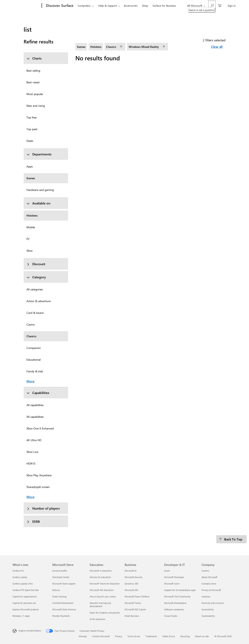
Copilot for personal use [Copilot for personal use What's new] (24, 603)
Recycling (185, 636)
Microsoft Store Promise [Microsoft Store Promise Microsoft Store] (64, 609)
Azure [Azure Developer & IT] (167, 571)
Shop (145, 6)
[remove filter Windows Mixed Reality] (164, 47)
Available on (38, 203)
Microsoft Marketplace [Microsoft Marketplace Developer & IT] (175, 603)
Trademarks (151, 636)
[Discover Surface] (59, 6)
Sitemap (83, 636)
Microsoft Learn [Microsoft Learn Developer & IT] (172, 584)
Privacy (119, 636)
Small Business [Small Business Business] (132, 616)
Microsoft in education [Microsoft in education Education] (101, 571)
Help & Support (108, 6)
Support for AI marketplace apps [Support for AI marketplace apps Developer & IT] (180, 590)
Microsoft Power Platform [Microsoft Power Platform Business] (137, 596)
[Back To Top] (231, 539)
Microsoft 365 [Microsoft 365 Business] (131, 590)
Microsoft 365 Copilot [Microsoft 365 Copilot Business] (135, 609)
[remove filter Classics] (122, 47)
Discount (36, 264)
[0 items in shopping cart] (220, 5)
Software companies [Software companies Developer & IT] (174, 609)
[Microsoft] (26, 6)
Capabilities (38, 393)
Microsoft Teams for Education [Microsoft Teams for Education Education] (105, 584)
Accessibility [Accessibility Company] (208, 609)
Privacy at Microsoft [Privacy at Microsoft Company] (211, 590)
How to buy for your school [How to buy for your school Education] (103, 596)
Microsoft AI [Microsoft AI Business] (131, 571)
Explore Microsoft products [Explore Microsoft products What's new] (26, 609)
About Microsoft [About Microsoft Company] (209, 577)
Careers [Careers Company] (205, 571)
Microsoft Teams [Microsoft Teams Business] (133, 603)
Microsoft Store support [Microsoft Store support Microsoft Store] (64, 584)
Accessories (131, 6)
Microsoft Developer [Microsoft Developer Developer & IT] (174, 577)
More (30, 381)
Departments (39, 154)
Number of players (43, 508)
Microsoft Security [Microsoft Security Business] (133, 577)
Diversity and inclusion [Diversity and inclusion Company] (213, 603)
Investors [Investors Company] (206, 596)
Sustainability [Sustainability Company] (208, 616)
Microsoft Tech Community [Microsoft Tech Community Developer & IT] (177, 596)
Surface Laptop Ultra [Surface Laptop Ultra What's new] (23, 584)
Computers (84, 6)
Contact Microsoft (101, 636)
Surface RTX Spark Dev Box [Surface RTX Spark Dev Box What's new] (26, 590)
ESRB (33, 521)
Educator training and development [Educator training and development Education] (100, 605)
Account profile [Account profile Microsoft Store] (60, 571)
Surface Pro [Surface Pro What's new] (18, 571)
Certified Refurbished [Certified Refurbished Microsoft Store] (63, 603)
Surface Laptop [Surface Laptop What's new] (20, 577)
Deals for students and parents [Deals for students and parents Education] (105, 613)
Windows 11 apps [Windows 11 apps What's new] (21, 616)
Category (36, 277)
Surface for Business (164, 6)
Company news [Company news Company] (209, 584)
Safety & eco (169, 636)
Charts (34, 58)
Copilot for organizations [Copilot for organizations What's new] (25, 596)
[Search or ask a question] (212, 5)
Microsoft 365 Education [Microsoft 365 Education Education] (102, 590)
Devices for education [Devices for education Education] (100, 577)
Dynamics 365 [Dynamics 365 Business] (131, 584)
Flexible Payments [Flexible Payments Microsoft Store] (61, 616)
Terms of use (134, 636)
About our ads (202, 636)
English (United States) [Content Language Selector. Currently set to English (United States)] (30, 630)
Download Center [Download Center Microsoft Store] (61, 577)
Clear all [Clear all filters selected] (217, 47)
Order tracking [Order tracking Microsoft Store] (59, 596)
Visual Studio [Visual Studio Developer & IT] (171, 616)
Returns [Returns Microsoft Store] (56, 590)
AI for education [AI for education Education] (97, 619)
